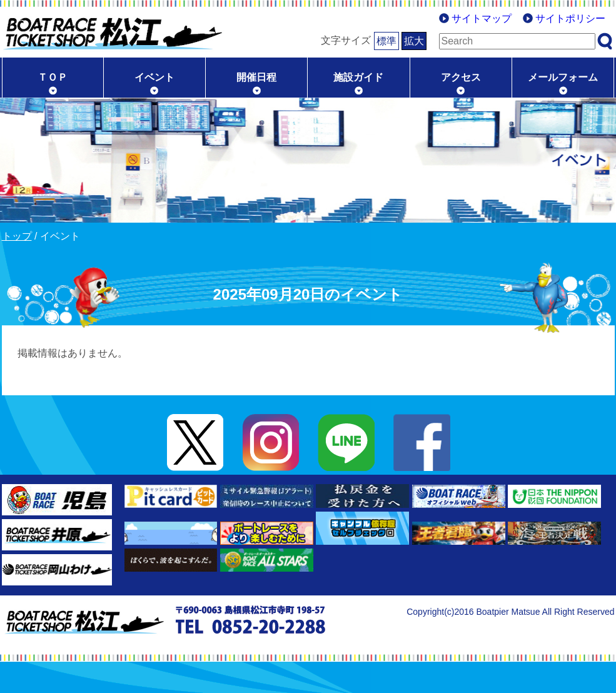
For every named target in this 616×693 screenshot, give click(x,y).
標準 (386, 41)
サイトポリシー (570, 18)
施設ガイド (358, 77)
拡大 (414, 41)
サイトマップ (482, 18)
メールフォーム (563, 77)
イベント (154, 77)
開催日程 (256, 77)
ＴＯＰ (53, 77)
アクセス (461, 77)
